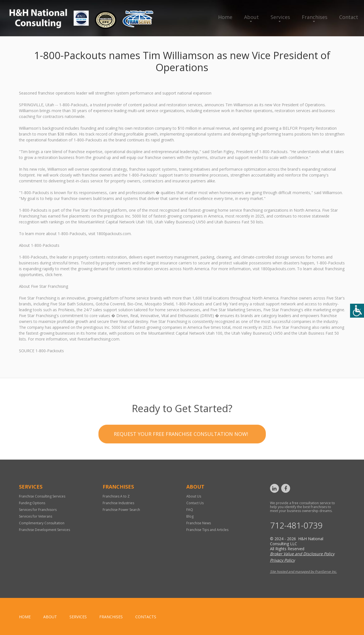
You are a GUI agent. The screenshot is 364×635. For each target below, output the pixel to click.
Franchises (315, 17)
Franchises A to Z (116, 496)
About (251, 17)
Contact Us (195, 503)
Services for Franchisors (38, 510)
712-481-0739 (296, 525)
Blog (190, 516)
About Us (194, 496)
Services (280, 17)
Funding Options (32, 503)
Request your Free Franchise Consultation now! (181, 460)
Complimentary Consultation (42, 523)
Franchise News (199, 523)
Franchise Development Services (44, 530)
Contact (349, 17)
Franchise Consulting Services (42, 496)
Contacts (146, 617)
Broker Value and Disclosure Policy (302, 554)
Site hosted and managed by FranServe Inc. (303, 572)
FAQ (190, 510)
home (25, 617)
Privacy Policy (282, 560)
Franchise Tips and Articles (207, 530)
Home (225, 17)
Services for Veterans (36, 516)
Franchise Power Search (121, 510)
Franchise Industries (118, 503)
